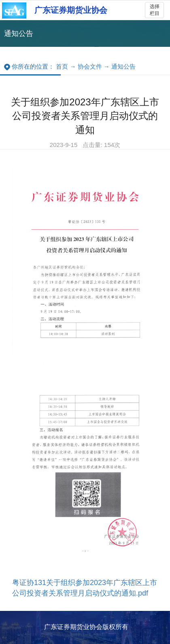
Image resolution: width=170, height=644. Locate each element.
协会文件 (90, 66)
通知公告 (123, 66)
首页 (62, 66)
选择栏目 (155, 10)
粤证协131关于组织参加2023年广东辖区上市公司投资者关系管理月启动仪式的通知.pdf (85, 588)
